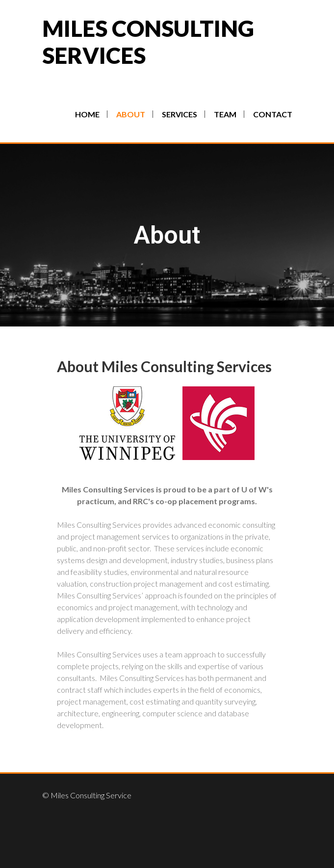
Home (87, 114)
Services (180, 114)
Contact (273, 114)
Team (225, 114)
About (131, 114)
